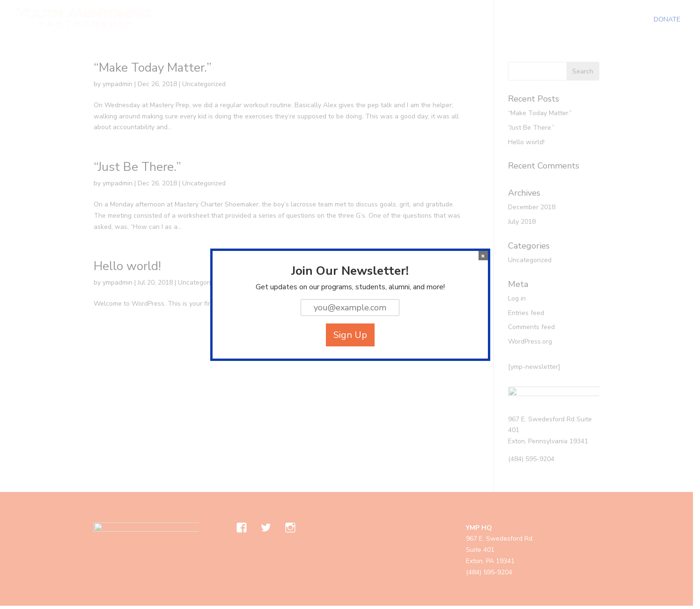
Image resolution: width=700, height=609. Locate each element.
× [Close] (483, 256)
